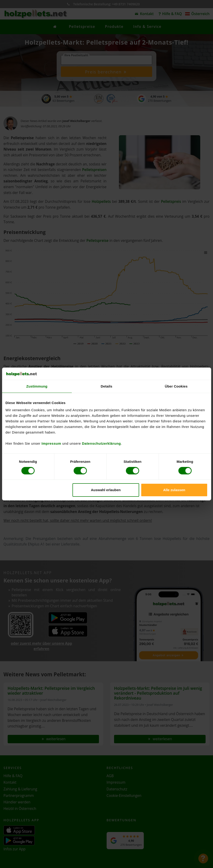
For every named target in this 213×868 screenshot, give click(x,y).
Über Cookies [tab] (176, 386)
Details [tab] (107, 386)
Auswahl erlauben (106, 490)
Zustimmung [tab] (37, 386)
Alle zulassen (174, 490)
